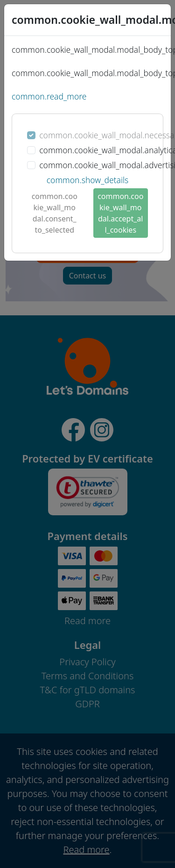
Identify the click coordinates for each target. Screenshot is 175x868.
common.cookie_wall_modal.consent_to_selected (55, 213)
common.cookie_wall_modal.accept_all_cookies (120, 213)
